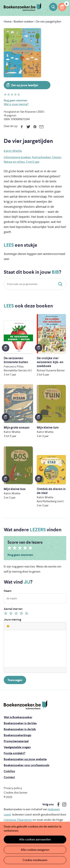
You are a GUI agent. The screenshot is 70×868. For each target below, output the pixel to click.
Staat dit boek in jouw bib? (61, 284)
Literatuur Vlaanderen (18, 820)
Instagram (63, 804)
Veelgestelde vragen (17, 747)
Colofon (9, 771)
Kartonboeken (42, 157)
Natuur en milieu (14, 162)
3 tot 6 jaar (33, 162)
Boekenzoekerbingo (18, 735)
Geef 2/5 (11, 614)
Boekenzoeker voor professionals (27, 765)
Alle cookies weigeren (35, 850)
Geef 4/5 (22, 614)
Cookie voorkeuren (35, 860)
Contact (9, 777)
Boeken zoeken (53, 7)
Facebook (22, 127)
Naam (8, 591)
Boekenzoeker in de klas (20, 723)
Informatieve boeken (17, 157)
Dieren (57, 157)
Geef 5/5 (27, 614)
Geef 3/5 (17, 614)
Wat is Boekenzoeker (18, 717)
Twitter (28, 127)
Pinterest (35, 127)
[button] (8, 626)
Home (8, 21)
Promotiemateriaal (16, 741)
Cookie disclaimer (16, 793)
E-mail (41, 127)
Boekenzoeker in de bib (20, 729)
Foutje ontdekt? (14, 753)
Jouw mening (12, 620)
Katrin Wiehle (13, 151)
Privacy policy (13, 788)
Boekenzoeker (22, 7)
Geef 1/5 (6, 614)
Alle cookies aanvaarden (35, 839)
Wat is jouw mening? (16, 104)
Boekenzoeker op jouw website (25, 759)
